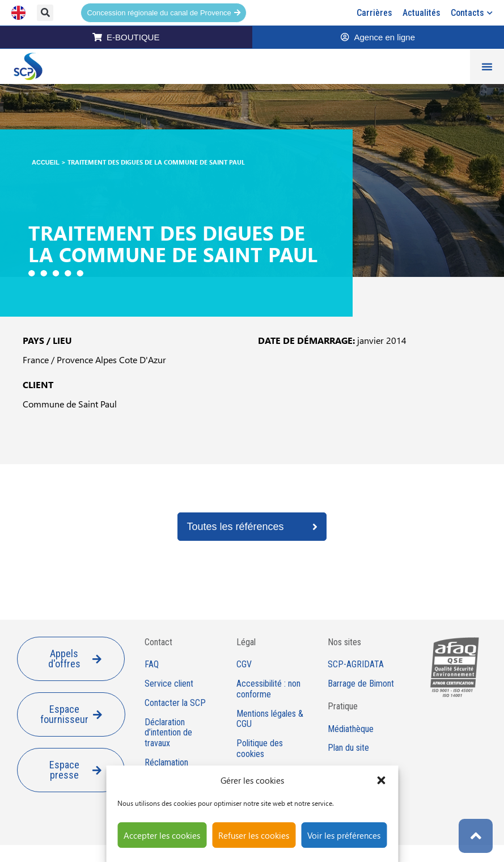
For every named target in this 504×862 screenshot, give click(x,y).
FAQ (152, 665)
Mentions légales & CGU (270, 719)
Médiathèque (351, 729)
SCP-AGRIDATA (356, 665)
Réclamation (166, 763)
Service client (169, 684)
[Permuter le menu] (487, 66)
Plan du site (348, 748)
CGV (244, 665)
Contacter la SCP (175, 703)
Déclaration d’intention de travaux (168, 733)
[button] (381, 780)
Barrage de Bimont (361, 684)
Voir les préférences (344, 835)
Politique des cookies (260, 749)
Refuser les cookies (254, 835)
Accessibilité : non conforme (268, 689)
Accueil (46, 162)
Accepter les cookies (162, 835)
